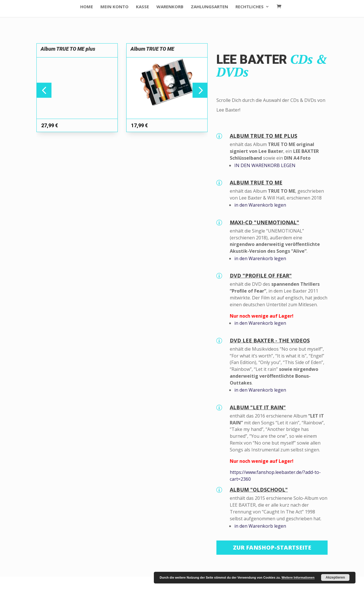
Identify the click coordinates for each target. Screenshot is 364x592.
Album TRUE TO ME (152, 49)
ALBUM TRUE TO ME (256, 182)
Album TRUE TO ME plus (68, 49)
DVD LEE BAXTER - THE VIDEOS (270, 340)
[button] (200, 90)
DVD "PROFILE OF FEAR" (261, 276)
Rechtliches (250, 7)
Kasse (142, 7)
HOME (87, 7)
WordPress (133, 584)
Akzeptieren (335, 577)
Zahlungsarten (209, 7)
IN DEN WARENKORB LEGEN (265, 165)
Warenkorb (170, 7)
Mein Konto (114, 7)
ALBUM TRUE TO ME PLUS (263, 136)
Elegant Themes (77, 584)
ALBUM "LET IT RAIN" (258, 407)
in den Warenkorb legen (260, 205)
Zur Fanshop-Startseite (272, 547)
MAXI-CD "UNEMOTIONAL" (264, 222)
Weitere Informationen (298, 577)
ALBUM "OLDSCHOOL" (259, 490)
